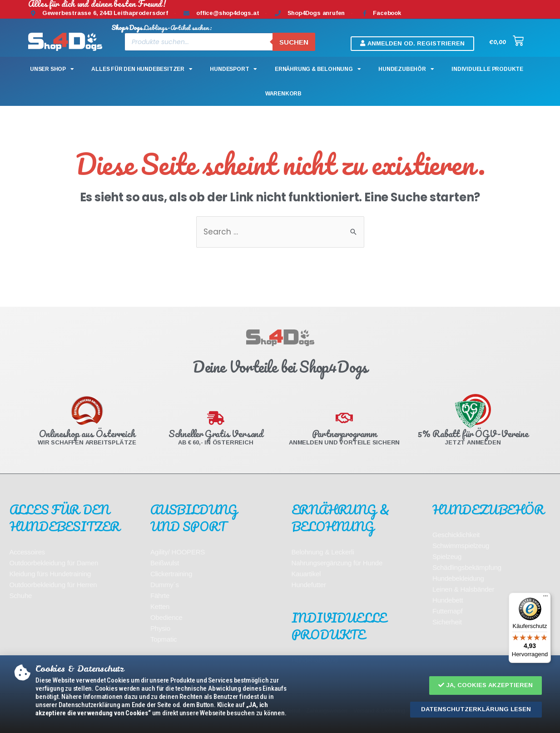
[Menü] (545, 598)
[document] (280, 366)
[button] (486, 686)
